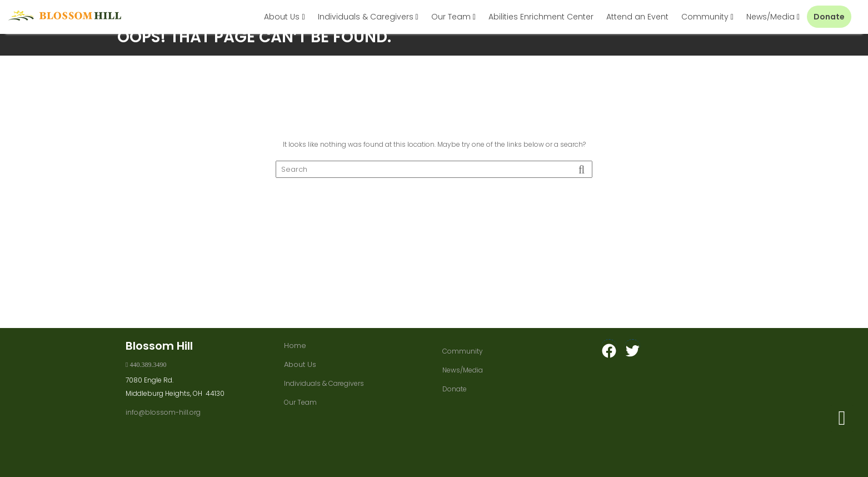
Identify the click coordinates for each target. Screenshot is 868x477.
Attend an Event (637, 17)
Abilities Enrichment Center (541, 17)
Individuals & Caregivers (366, 17)
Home (295, 346)
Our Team (451, 17)
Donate (829, 17)
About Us (282, 17)
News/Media (770, 17)
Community (705, 17)
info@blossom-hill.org (163, 412)
